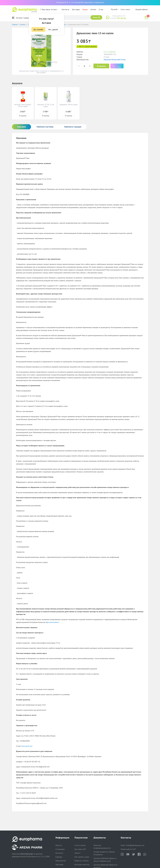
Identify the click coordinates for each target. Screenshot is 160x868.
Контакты (66, 9)
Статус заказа (125, 9)
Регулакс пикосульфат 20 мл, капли (23, 105)
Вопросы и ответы (82, 861)
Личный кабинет (142, 9)
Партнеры (59, 865)
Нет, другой (53, 29)
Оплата (77, 853)
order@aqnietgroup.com (135, 845)
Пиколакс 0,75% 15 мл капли (46, 105)
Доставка (76, 9)
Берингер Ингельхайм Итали (115, 60)
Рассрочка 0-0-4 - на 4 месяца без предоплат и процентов (80, 2)
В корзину (102, 66)
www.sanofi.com (27, 746)
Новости (59, 845)
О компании (60, 849)
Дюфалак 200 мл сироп (69, 105)
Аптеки (93, 9)
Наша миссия (61, 861)
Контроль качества (82, 865)
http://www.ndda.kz (52, 622)
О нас (101, 9)
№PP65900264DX (26, 854)
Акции (85, 9)
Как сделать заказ (82, 857)
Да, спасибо (38, 29)
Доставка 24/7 (80, 849)
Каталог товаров (21, 18)
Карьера (59, 857)
